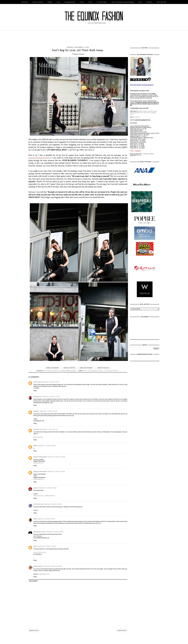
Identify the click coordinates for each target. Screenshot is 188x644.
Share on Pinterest (86, 368)
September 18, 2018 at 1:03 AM (56, 457)
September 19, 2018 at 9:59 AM (55, 532)
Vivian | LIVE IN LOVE (40, 552)
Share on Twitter (70, 368)
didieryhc (36, 411)
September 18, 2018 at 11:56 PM (53, 504)
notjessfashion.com (44, 574)
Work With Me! (162, 2)
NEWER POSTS (34, 631)
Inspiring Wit (37, 382)
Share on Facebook (53, 368)
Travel (82, 2)
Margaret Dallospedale (40, 457)
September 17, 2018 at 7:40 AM (48, 411)
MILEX (35, 446)
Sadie (35, 519)
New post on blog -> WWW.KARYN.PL (44, 496)
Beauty (50, 2)
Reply (35, 391)
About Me (25, 2)
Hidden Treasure (149, 154)
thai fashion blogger (96, 371)
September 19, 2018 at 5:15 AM (46, 519)
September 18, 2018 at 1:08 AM (56, 471)
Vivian (35, 546)
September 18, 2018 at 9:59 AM (48, 488)
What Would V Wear (39, 532)
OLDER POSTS (122, 631)
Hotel (90, 2)
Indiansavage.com (38, 463)
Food (58, 2)
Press (140, 2)
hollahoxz (138, 155)
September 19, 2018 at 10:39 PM (47, 546)
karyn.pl (36, 488)
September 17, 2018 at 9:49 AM (47, 446)
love (85, 371)
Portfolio (149, 2)
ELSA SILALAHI (38, 504)
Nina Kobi (36, 429)
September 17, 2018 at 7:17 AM (51, 397)
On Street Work (102, 2)
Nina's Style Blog (38, 437)
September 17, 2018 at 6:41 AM (50, 382)
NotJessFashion (38, 566)
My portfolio (136, 117)
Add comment (33, 581)
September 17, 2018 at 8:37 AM (49, 429)
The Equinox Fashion (111, 371)
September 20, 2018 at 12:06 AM (53, 566)
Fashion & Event (38, 2)
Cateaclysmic (37, 397)
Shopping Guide (70, 2)
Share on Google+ (103, 368)
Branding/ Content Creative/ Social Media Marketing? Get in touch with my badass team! (143, 113)
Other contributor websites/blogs (123, 2)
